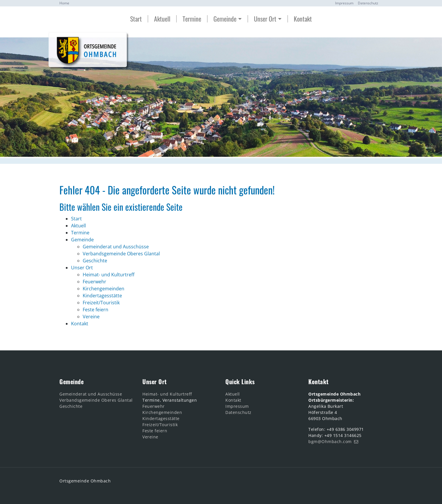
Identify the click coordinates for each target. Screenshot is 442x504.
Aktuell (162, 19)
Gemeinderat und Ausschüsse (91, 394)
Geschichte (71, 406)
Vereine (150, 437)
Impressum (344, 3)
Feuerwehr (154, 406)
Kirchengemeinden (162, 412)
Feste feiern (155, 431)
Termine (192, 19)
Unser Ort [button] (265, 19)
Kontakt (303, 19)
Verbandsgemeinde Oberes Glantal (96, 400)
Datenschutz (368, 3)
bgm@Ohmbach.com (330, 441)
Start (136, 19)
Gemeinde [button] (225, 19)
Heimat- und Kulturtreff (167, 394)
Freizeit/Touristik (160, 425)
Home (64, 3)
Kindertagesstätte (161, 418)
